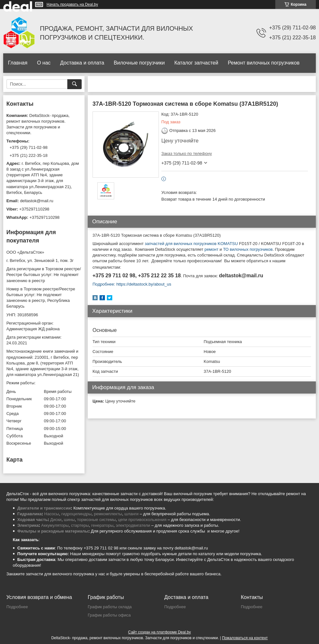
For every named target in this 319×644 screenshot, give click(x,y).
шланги (131, 514)
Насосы (52, 514)
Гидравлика (29, 514)
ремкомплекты (108, 514)
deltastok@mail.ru (37, 201)
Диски (56, 520)
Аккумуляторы (55, 525)
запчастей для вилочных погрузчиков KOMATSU (191, 244)
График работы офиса (109, 615)
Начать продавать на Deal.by (72, 4)
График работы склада (110, 607)
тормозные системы (96, 520)
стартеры (80, 525)
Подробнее (17, 607)
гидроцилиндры (76, 514)
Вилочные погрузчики (139, 63)
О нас (44, 63)
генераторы (102, 525)
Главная (18, 63)
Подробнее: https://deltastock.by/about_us (132, 284)
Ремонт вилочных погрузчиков (264, 63)
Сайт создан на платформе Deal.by (160, 632)
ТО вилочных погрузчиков (248, 249)
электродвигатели (133, 525)
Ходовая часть (32, 520)
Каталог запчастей (196, 63)
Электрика (28, 525)
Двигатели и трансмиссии (44, 508)
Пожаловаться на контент (245, 638)
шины (69, 520)
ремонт (211, 249)
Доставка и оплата (82, 63)
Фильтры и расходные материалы (53, 531)
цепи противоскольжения (142, 520)
